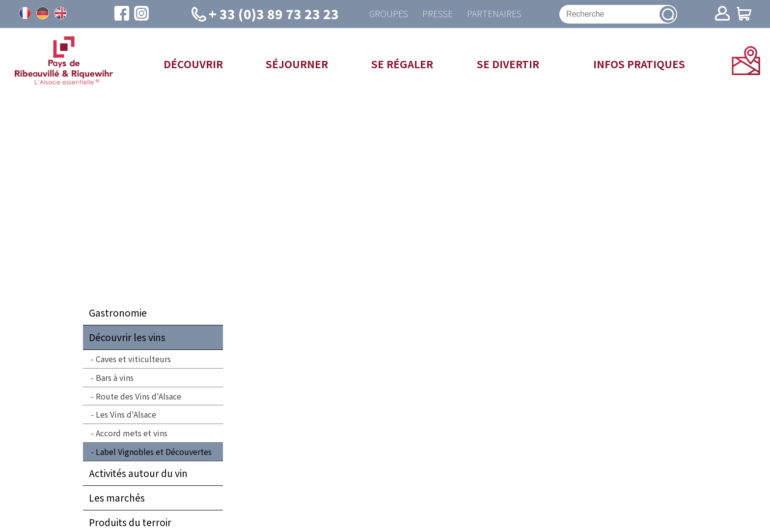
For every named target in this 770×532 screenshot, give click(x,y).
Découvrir (193, 64)
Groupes (388, 14)
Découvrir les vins (127, 338)
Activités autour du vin (138, 474)
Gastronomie (118, 313)
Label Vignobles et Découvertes (154, 452)
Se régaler (402, 64)
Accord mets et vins (132, 433)
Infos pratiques (639, 64)
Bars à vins (115, 378)
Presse (438, 14)
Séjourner (297, 64)
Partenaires (495, 14)
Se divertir (508, 64)
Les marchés (117, 498)
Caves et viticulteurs (133, 359)
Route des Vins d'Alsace (138, 396)
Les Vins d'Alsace (126, 415)
